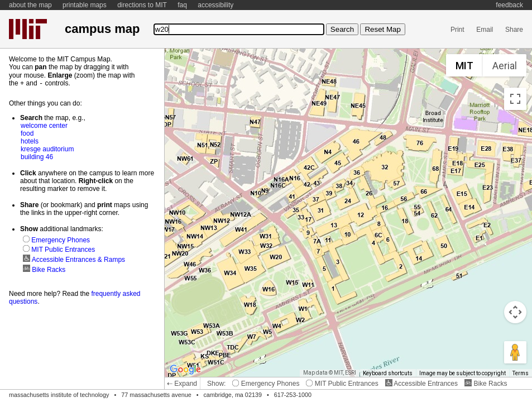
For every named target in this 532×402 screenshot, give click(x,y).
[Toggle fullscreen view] (515, 99)
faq (182, 5)
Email (485, 30)
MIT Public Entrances (342, 384)
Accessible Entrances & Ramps (74, 259)
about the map (30, 5)
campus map (102, 29)
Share (514, 30)
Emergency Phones (266, 384)
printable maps (85, 5)
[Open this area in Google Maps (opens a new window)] (185, 370)
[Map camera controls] (515, 312)
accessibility (215, 5)
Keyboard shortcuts (388, 373)
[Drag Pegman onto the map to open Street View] (515, 352)
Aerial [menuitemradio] (505, 66)
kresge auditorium (47, 149)
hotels (30, 141)
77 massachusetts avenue (156, 395)
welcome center (44, 125)
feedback (509, 5)
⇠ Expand (182, 384)
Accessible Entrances (421, 384)
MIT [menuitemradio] (464, 66)
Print (457, 30)
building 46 (37, 156)
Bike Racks (486, 384)
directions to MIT (142, 5)
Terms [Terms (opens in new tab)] (521, 373)
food (27, 133)
